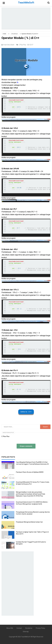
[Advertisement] (27, 18)
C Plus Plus (23, 45)
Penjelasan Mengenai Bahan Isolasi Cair (29, 522)
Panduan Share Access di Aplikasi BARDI (30, 472)
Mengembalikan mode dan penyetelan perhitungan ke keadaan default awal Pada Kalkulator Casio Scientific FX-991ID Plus (31, 494)
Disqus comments (26, 446)
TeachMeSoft (26, 637)
